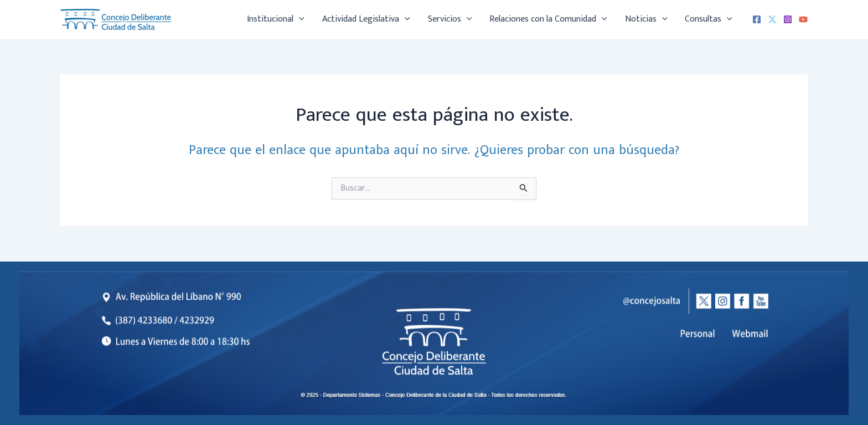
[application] (299, 19)
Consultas (709, 19)
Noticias (646, 19)
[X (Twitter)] (772, 19)
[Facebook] (757, 19)
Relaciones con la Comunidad (548, 19)
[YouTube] (803, 19)
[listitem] (750, 334)
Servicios (450, 19)
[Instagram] (788, 19)
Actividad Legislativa (366, 19)
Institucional (276, 19)
